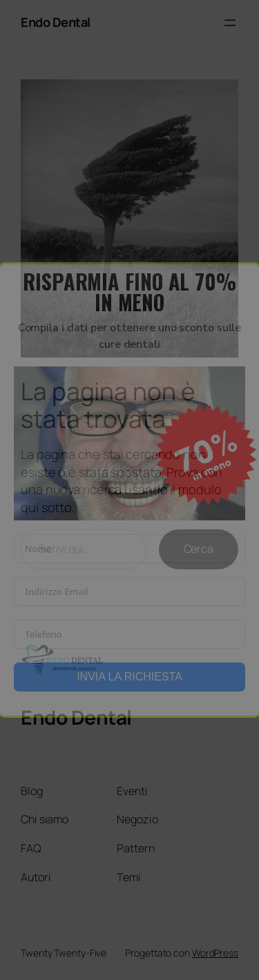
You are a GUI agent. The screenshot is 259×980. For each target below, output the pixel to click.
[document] (129, 490)
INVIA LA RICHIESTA (129, 677)
